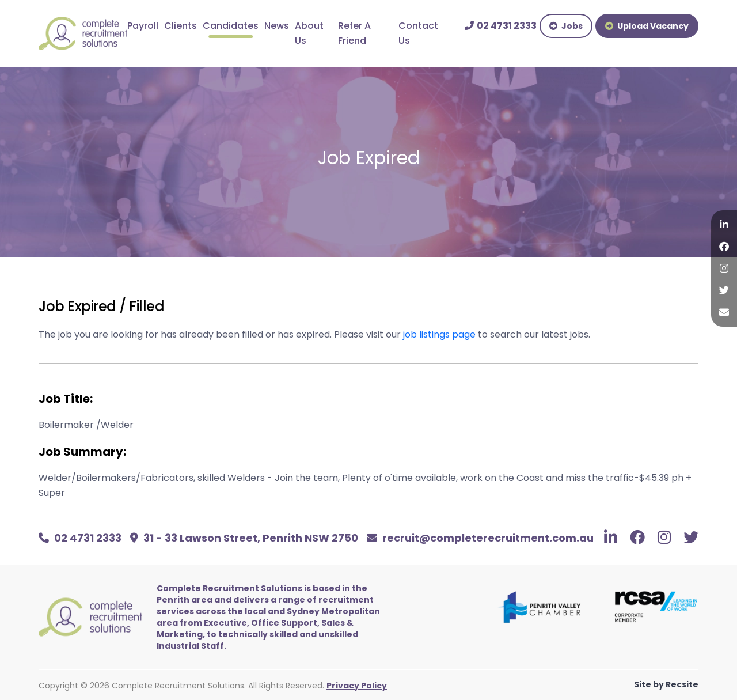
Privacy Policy (357, 686)
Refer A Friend (354, 33)
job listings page (439, 334)
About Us (309, 33)
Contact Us (418, 33)
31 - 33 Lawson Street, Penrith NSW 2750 (244, 538)
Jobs (566, 26)
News (277, 26)
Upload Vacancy (647, 26)
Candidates (231, 26)
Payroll (143, 26)
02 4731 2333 (80, 538)
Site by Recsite (666, 684)
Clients (181, 26)
